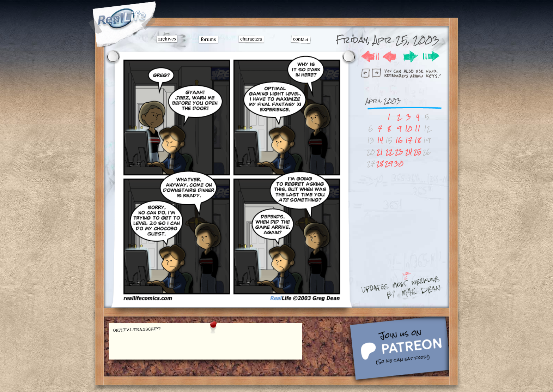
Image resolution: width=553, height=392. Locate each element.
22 (389, 152)
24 (409, 152)
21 (380, 152)
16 (399, 140)
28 (380, 164)
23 (399, 152)
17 (409, 140)
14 (380, 140)
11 (418, 129)
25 (418, 152)
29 (389, 164)
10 (409, 129)
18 (418, 140)
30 (399, 164)
